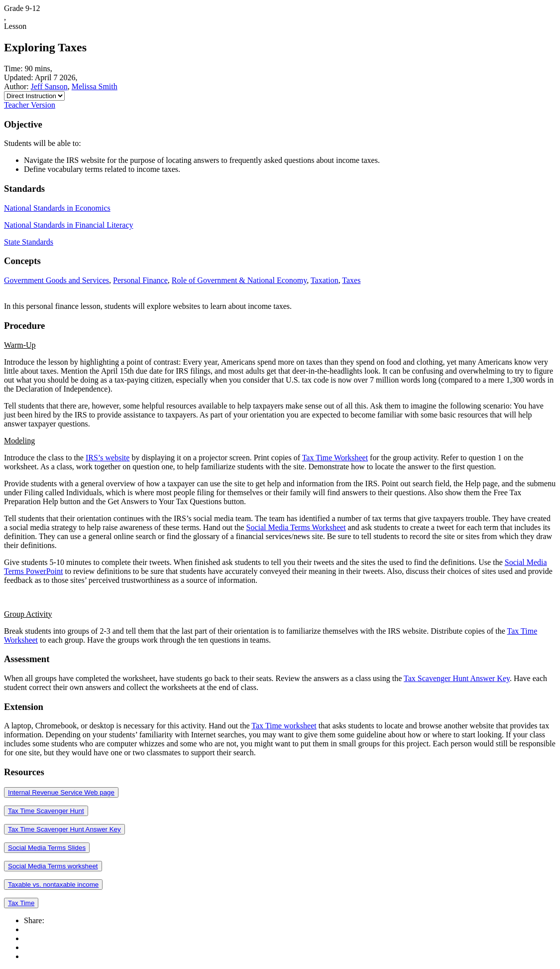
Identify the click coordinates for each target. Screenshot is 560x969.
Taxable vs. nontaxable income (53, 885)
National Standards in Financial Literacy (68, 225)
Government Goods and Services (56, 280)
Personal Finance (140, 280)
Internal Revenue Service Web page (61, 792)
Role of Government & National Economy (239, 280)
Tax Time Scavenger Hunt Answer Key (64, 829)
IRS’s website (108, 458)
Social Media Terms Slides (47, 848)
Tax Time (21, 903)
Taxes (351, 280)
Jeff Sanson (49, 86)
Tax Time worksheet (284, 726)
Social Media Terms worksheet (53, 866)
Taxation (325, 280)
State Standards (29, 242)
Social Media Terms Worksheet (296, 527)
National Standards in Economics (57, 208)
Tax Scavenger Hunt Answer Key (457, 678)
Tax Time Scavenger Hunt (46, 811)
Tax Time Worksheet (335, 458)
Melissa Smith (95, 86)
